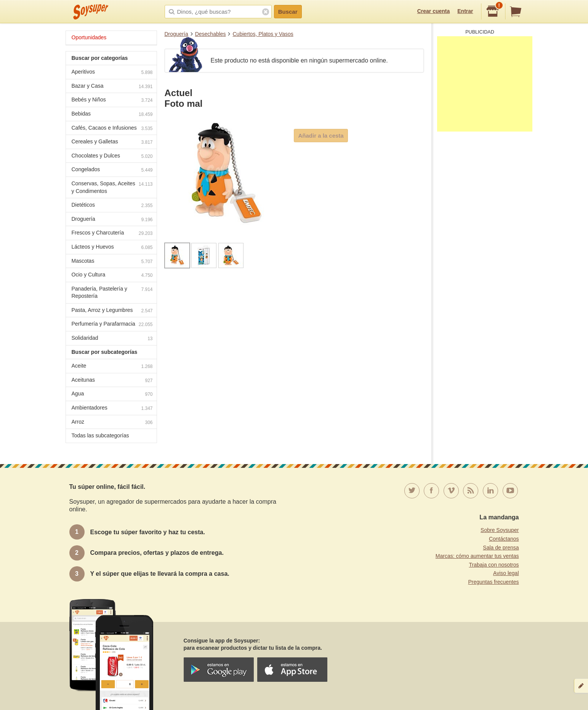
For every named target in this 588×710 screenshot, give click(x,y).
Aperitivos (112, 73)
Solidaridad (112, 339)
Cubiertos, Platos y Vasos (263, 34)
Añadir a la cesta (321, 136)
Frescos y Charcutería (112, 234)
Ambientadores (112, 409)
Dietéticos (112, 206)
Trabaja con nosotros (494, 565)
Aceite (112, 367)
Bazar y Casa (112, 87)
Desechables (211, 34)
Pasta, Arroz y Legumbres (112, 311)
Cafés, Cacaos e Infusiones (112, 129)
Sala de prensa (501, 548)
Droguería (176, 34)
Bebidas (112, 115)
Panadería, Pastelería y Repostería (112, 292)
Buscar (288, 12)
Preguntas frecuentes (493, 582)
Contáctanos (504, 539)
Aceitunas (112, 381)
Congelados (112, 170)
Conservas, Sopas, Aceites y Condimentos (112, 187)
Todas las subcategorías (100, 435)
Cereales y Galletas (112, 142)
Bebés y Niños (112, 100)
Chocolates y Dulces (112, 157)
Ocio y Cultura (112, 275)
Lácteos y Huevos (112, 248)
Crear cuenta (434, 11)
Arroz (112, 423)
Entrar (465, 11)
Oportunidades (89, 37)
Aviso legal (506, 573)
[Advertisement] (485, 84)
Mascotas (112, 262)
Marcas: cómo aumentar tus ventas (477, 556)
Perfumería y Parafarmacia (112, 325)
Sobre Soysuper (500, 530)
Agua (112, 394)
